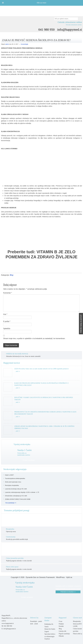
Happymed (41, 10)
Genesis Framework (47, 577)
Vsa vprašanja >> (11, 503)
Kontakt (61, 626)
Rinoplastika (10, 529)
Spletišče (7, 329)
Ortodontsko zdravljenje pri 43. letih (16, 496)
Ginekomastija (11, 537)
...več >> (17, 371)
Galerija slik (63, 631)
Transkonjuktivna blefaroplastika (15, 478)
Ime (5, 314)
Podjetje (61, 624)
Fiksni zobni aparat (12, 567)
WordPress (60, 577)
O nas (61, 621)
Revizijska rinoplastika (12, 485)
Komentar (8, 293)
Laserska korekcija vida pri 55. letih (16, 489)
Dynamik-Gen (31, 577)
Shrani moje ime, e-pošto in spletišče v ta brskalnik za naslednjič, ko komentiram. (34, 338)
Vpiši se (69, 577)
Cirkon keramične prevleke (15, 558)
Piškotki (61, 636)
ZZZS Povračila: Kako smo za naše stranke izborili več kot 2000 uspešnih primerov (42, 369)
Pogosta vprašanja (64, 634)
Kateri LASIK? (9, 475)
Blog (12, 275)
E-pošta (7, 321)
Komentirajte (24, 44)
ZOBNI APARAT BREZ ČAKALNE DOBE (18, 499)
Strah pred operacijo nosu (13, 482)
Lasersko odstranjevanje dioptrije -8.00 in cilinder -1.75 (22, 492)
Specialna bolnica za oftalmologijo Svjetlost (50, 636)
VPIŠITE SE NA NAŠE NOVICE (17, 354)
